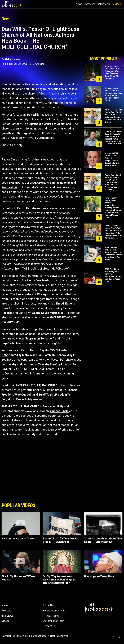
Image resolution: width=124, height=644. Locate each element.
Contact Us (49, 626)
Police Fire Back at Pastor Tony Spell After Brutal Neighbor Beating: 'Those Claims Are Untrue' (113, 116)
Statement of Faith (53, 621)
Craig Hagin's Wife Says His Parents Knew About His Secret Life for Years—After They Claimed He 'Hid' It (113, 138)
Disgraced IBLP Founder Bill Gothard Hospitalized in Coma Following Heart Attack (112, 159)
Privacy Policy (51, 616)
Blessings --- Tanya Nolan (100, 576)
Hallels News (13, 59)
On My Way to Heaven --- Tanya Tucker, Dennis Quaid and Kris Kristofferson (59, 580)
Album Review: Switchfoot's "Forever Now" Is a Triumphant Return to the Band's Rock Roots (113, 254)
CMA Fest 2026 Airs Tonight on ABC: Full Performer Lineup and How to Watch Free (113, 275)
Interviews (104, 4)
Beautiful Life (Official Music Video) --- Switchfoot (60, 540)
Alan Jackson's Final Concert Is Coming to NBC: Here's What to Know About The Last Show (112, 72)
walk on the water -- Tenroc (18, 539)
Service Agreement (54, 611)
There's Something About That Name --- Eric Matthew (103, 540)
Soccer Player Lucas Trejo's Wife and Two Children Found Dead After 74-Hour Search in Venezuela (113, 232)
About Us (48, 605)
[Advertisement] (103, 40)
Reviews (90, 4)
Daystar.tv (11, 374)
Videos (117, 4)
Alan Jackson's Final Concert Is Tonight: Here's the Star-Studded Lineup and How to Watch (113, 94)
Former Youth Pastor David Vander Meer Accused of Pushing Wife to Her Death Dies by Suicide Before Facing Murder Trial (113, 208)
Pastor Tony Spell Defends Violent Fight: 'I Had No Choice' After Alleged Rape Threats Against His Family (113, 182)
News (79, 4)
